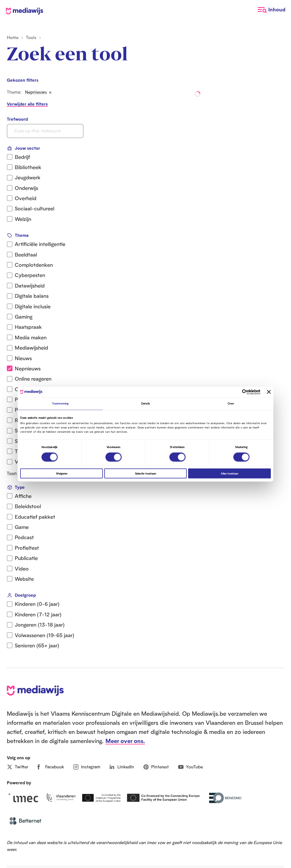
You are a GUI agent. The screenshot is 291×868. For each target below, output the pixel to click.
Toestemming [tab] (60, 404)
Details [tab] (145, 404)
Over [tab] (231, 404)
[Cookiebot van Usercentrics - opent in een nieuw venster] (235, 392)
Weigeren (62, 473)
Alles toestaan (229, 473)
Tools (31, 37)
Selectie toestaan (145, 473)
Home (13, 37)
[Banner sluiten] (269, 392)
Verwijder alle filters (27, 104)
